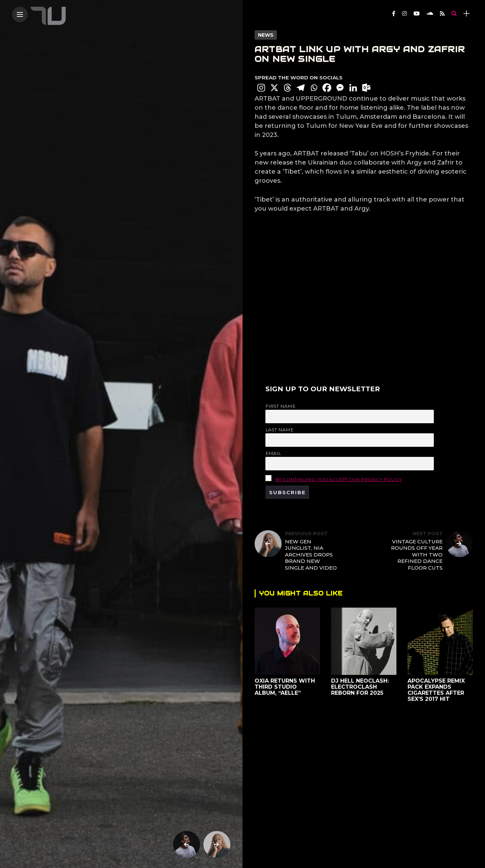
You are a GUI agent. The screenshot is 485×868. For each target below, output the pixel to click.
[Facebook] (327, 88)
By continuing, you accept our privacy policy (338, 479)
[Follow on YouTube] (417, 14)
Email (273, 453)
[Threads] (287, 88)
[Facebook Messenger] (340, 88)
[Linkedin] (353, 88)
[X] (274, 88)
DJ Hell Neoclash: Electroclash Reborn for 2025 (360, 687)
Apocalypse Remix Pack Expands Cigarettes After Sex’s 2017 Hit (436, 690)
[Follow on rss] (442, 14)
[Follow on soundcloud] (430, 14)
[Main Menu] (20, 15)
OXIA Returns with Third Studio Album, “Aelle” (285, 687)
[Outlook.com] (366, 88)
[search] (454, 14)
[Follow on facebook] (394, 14)
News (266, 35)
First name (280, 406)
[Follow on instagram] (405, 14)
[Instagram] (261, 88)
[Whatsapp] (314, 88)
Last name (279, 430)
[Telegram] (301, 88)
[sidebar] (466, 14)
